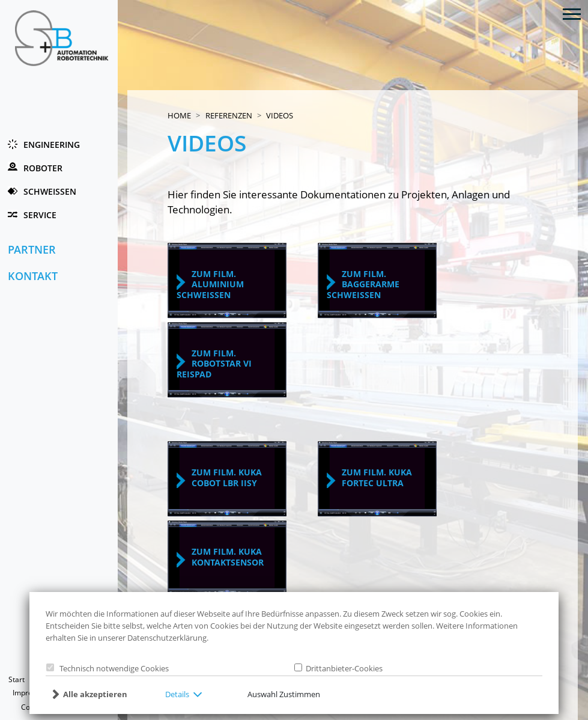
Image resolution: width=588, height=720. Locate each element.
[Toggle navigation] (571, 13)
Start (17, 679)
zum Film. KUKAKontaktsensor (228, 557)
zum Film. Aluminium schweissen (210, 284)
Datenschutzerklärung (167, 638)
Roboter (43, 168)
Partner (32, 249)
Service (40, 215)
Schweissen (50, 191)
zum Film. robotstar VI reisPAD (214, 364)
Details (177, 694)
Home (179, 115)
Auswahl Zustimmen (284, 694)
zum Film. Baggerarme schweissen (363, 284)
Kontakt (33, 276)
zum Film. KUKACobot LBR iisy (227, 477)
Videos (280, 115)
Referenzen (229, 115)
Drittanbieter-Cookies (342, 668)
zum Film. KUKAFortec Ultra (377, 477)
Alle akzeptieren (95, 694)
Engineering (52, 145)
